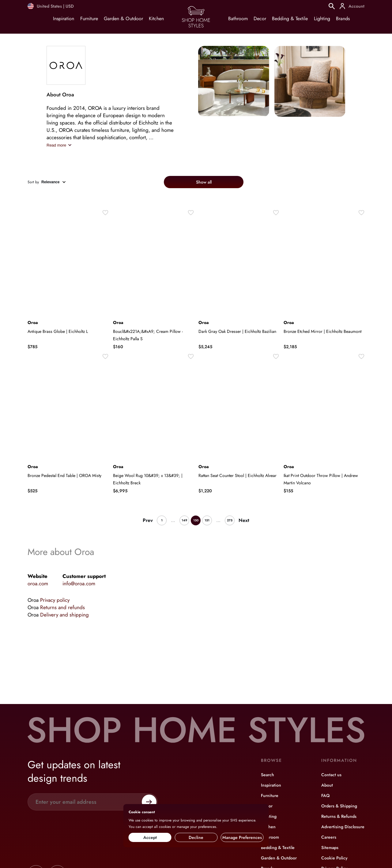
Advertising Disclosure (343, 827)
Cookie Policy (334, 858)
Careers (329, 837)
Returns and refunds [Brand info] (62, 607)
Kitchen (156, 19)
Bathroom (238, 19)
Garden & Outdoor (123, 19)
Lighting (322, 19)
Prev (148, 520)
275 (230, 520)
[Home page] (196, 27)
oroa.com (38, 583)
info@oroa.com (79, 583)
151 (207, 520)
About (327, 785)
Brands (343, 19)
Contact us (331, 775)
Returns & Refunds (339, 816)
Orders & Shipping (339, 806)
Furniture (89, 19)
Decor (260, 19)
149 (184, 520)
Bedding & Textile (290, 19)
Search (268, 775)
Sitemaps (330, 848)
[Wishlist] (105, 213)
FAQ (325, 795)
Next (244, 520)
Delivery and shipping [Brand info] (64, 615)
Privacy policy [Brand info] (55, 600)
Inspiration (64, 19)
